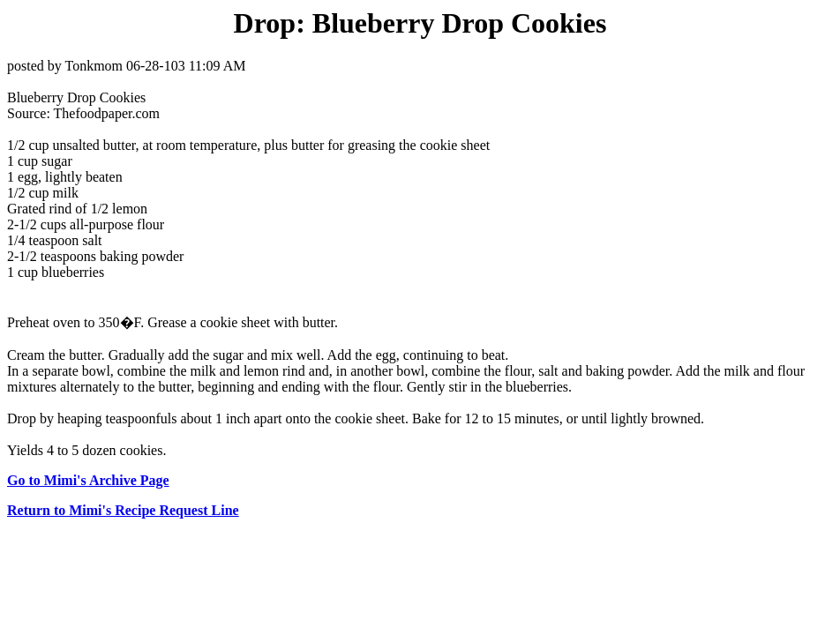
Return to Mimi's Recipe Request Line (123, 510)
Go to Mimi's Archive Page (88, 480)
